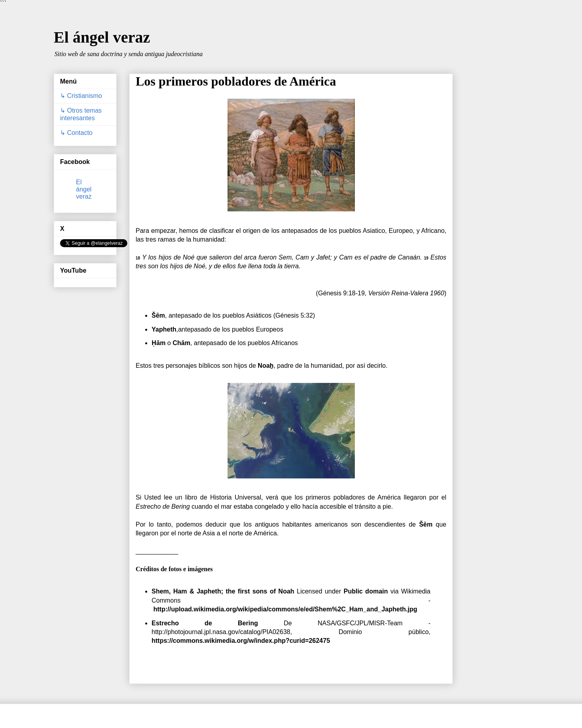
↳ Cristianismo (81, 96)
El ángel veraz (102, 37)
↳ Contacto (76, 133)
